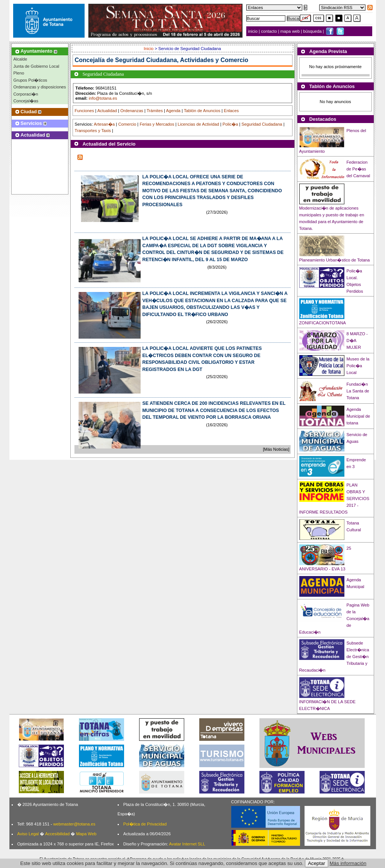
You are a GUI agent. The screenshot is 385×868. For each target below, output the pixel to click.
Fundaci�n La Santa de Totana (358, 391)
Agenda (174, 111)
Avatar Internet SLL (187, 844)
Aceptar (317, 863)
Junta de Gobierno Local (36, 66)
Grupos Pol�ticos (30, 80)
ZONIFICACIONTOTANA (323, 323)
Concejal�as (26, 101)
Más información (348, 863)
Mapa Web (86, 834)
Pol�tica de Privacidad (145, 824)
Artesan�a (104, 124)
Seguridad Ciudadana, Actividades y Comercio (182, 60)
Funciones (85, 111)
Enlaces (231, 111)
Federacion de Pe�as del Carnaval (358, 169)
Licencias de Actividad (199, 124)
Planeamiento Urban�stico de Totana (335, 260)
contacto (269, 31)
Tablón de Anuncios (202, 111)
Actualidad (107, 111)
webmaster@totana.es (74, 824)
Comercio (127, 124)
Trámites (155, 111)
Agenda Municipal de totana (358, 416)
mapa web (291, 31)
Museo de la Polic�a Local (358, 366)
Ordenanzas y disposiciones (40, 87)
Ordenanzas (132, 111)
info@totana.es (103, 98)
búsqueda (313, 31)
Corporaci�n (26, 94)
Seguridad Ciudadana (262, 124)
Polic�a (230, 124)
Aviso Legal (28, 834)
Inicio (149, 49)
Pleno (19, 73)
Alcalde (20, 59)
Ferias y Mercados (157, 124)
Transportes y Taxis (93, 131)
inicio (254, 31)
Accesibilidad (57, 834)
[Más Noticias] (276, 449)
